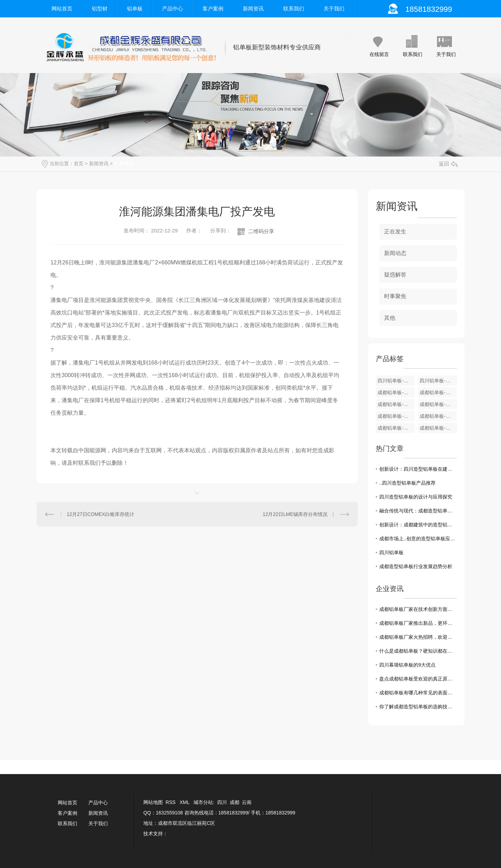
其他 (390, 318)
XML (185, 802)
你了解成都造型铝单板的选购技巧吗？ (418, 707)
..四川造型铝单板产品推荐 (407, 483)
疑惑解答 (395, 275)
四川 (222, 802)
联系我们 (294, 9)
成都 (234, 802)
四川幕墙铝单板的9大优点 (407, 665)
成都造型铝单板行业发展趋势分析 (416, 566)
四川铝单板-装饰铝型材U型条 (396, 381)
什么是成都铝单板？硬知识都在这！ (418, 651)
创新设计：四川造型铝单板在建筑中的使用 (418, 469)
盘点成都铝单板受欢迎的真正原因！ (418, 679)
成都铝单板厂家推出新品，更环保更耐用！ (418, 623)
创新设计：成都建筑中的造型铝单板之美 (418, 525)
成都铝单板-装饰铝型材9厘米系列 (438, 392)
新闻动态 (395, 253)
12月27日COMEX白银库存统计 (101, 514)
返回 (448, 164)
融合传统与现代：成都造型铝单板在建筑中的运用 (418, 511)
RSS (171, 802)
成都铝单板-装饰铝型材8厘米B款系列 (396, 404)
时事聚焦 (124, 164)
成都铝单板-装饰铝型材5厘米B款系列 (438, 416)
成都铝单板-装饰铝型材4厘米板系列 (438, 428)
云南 (247, 802)
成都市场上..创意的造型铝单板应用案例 (418, 539)
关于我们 (334, 9)
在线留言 (379, 54)
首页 (79, 164)
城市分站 (203, 802)
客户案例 (213, 9)
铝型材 (100, 9)
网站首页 (62, 9)
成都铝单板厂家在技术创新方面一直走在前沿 (418, 609)
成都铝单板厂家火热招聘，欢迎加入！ (418, 637)
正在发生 (395, 232)
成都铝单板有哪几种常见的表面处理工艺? (418, 693)
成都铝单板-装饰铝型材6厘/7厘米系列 (396, 416)
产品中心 (173, 9)
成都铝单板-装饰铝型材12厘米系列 (396, 392)
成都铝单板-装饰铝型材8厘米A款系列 (438, 404)
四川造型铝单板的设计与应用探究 (416, 497)
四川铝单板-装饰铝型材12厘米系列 (438, 381)
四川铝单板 (391, 552)
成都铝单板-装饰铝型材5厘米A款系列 (396, 428)
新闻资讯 (253, 9)
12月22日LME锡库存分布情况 (295, 514)
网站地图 (153, 802)
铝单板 (135, 9)
